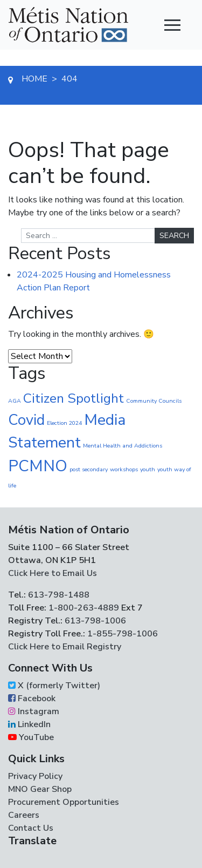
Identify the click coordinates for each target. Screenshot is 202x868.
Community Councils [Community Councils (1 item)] (154, 401)
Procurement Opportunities (64, 802)
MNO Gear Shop (40, 789)
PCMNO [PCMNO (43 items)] (38, 466)
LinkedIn (29, 724)
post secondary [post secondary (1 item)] (89, 469)
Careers (24, 815)
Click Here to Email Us (53, 573)
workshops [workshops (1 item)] (124, 469)
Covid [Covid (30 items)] (26, 420)
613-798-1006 (94, 621)
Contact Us (31, 828)
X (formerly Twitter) (54, 686)
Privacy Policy (35, 776)
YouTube (31, 737)
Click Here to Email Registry (65, 647)
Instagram (34, 711)
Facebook (32, 699)
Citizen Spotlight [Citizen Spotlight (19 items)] (74, 398)
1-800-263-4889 (84, 608)
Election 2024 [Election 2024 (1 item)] (64, 423)
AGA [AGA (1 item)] (15, 401)
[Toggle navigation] (172, 25)
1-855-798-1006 (121, 634)
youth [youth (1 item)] (148, 469)
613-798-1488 (59, 595)
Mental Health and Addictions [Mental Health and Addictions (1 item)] (123, 446)
